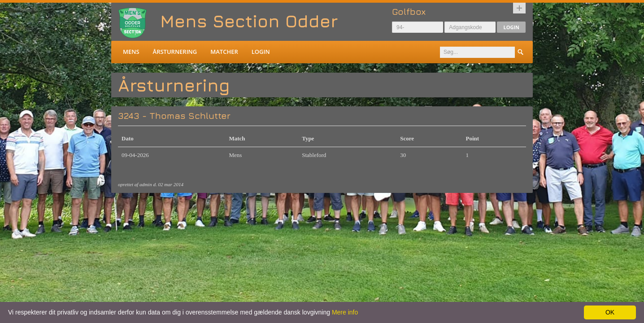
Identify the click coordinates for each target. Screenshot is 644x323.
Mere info (345, 312)
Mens (131, 52)
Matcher (224, 52)
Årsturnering (175, 52)
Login (511, 27)
